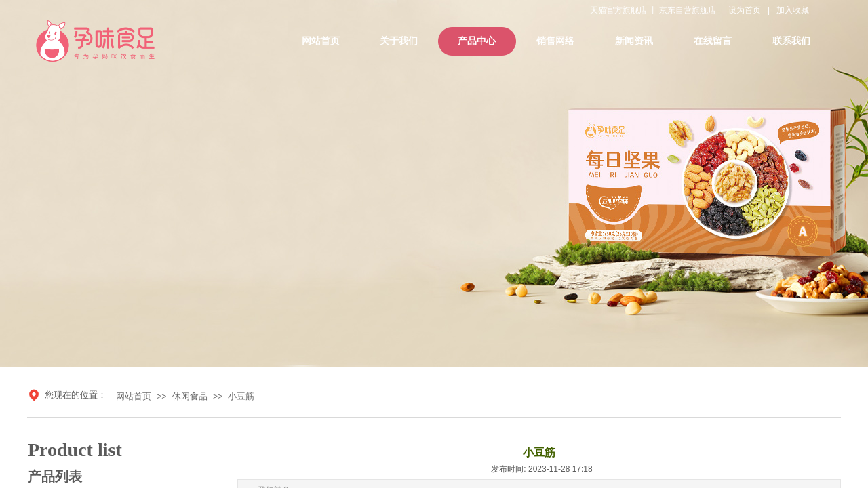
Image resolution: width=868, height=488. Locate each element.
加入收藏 (793, 10)
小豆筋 (241, 396)
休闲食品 (190, 396)
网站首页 (134, 396)
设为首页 (745, 10)
